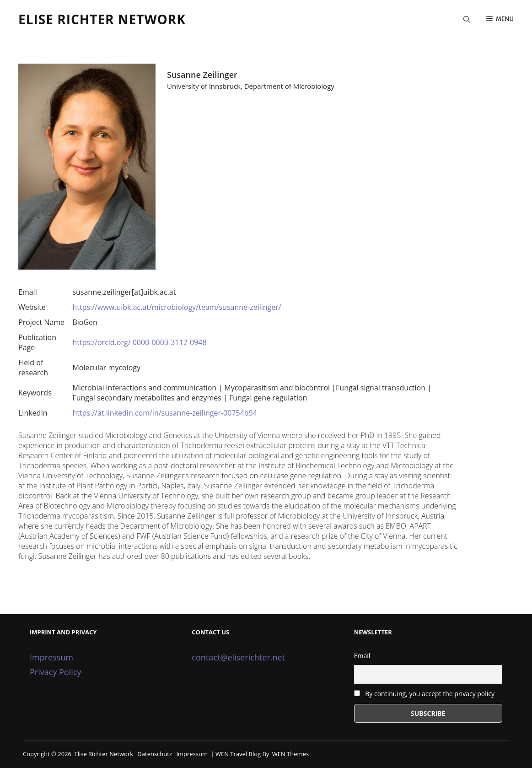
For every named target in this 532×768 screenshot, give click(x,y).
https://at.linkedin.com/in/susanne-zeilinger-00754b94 (165, 413)
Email (362, 656)
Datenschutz (155, 754)
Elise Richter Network (102, 19)
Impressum (51, 657)
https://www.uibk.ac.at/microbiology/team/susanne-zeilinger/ (177, 307)
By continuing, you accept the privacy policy (424, 694)
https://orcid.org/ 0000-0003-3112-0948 (139, 342)
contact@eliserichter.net (238, 657)
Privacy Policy (55, 672)
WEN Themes (290, 754)
